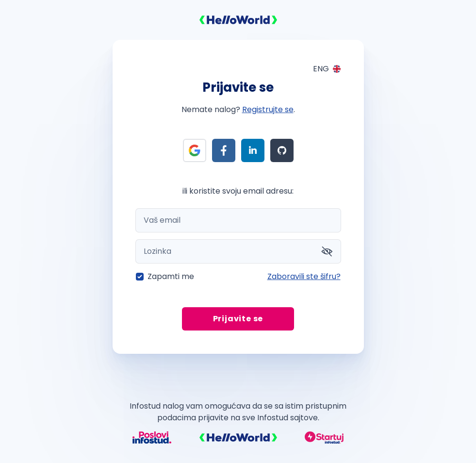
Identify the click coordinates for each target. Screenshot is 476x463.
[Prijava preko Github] (282, 150)
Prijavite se (238, 319)
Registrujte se (268, 109)
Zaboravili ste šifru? (304, 276)
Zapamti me (171, 276)
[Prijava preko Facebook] (224, 150)
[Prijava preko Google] (195, 150)
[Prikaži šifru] (327, 251)
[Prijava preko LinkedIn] (253, 150)
